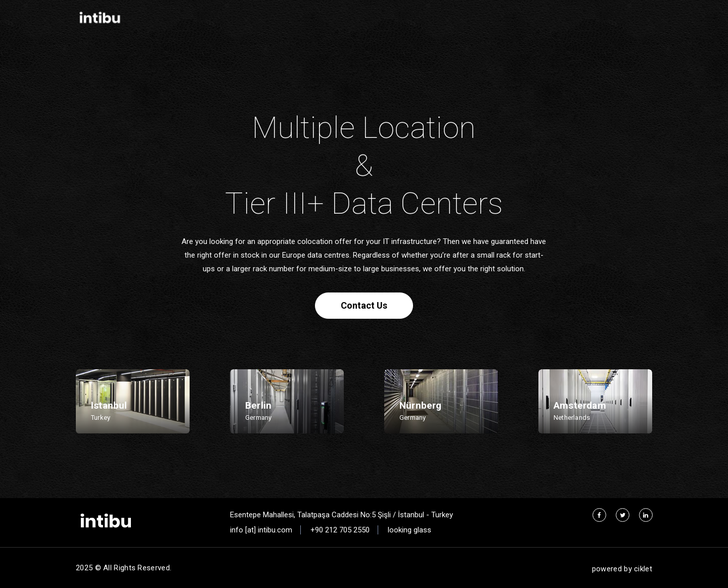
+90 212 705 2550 (340, 530)
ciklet (643, 569)
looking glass (409, 530)
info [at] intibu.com (261, 530)
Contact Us (364, 305)
